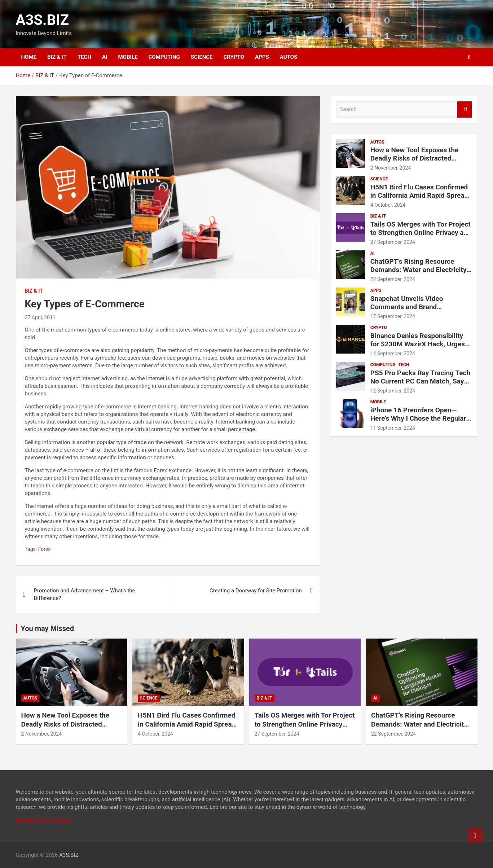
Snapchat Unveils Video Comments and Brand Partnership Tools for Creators (417, 307)
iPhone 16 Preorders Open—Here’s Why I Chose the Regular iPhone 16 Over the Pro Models (418, 418)
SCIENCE (202, 57)
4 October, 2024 (388, 205)
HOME (29, 57)
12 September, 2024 (393, 391)
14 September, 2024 (393, 354)
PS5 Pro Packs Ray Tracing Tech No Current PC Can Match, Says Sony (420, 381)
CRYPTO (234, 57)
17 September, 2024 (393, 316)
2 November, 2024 (391, 168)
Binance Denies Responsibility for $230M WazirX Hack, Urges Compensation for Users (418, 344)
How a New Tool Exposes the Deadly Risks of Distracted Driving (415, 158)
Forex (45, 549)
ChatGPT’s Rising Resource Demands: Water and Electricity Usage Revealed (419, 270)
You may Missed (48, 628)
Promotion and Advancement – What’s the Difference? (85, 594)
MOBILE (128, 57)
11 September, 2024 (393, 428)
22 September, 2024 (393, 279)
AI (105, 57)
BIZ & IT (57, 57)
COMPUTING (164, 57)
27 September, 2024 (393, 242)
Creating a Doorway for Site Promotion (256, 591)
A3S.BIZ (43, 20)
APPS (262, 57)
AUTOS (289, 57)
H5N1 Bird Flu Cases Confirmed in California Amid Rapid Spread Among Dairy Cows (419, 195)
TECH (84, 57)
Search (465, 109)
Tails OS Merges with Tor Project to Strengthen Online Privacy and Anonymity (421, 233)
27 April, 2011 (40, 317)
